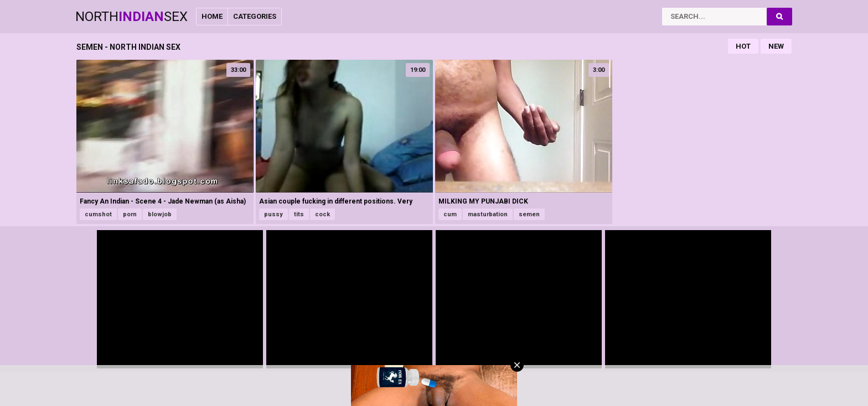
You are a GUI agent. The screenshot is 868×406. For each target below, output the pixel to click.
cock (322, 214)
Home (212, 16)
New (776, 46)
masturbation (488, 214)
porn (130, 214)
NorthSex (131, 17)
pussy (273, 214)
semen (529, 214)
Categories (255, 16)
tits (299, 214)
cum (450, 214)
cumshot (98, 214)
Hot (743, 46)
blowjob (160, 214)
